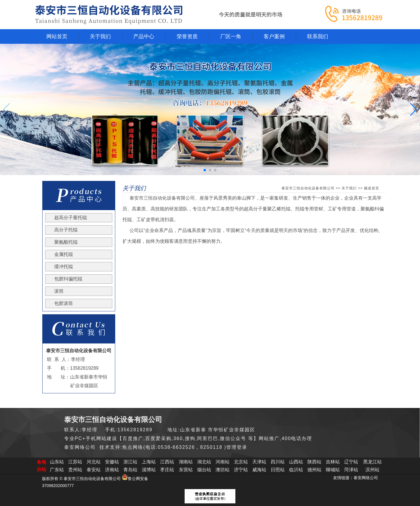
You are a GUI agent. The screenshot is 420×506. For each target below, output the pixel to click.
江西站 (167, 462)
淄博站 (149, 470)
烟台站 (204, 470)
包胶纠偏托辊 (68, 279)
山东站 (57, 462)
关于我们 (349, 188)
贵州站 (75, 470)
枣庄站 (167, 470)
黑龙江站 (372, 462)
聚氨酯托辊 (66, 242)
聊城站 (333, 470)
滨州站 (372, 470)
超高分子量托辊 (71, 218)
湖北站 (204, 462)
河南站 (223, 462)
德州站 (314, 470)
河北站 (94, 462)
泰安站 (94, 470)
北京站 (241, 462)
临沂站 (296, 470)
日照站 (278, 470)
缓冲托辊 (64, 267)
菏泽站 (351, 470)
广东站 (57, 470)
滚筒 (59, 291)
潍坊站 (223, 470)
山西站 (296, 462)
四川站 (278, 462)
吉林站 (333, 462)
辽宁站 (351, 462)
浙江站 (130, 462)
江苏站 (75, 462)
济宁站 (241, 470)
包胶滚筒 (64, 303)
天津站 (259, 462)
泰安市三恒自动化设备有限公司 (308, 188)
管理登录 (237, 447)
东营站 (186, 470)
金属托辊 (64, 254)
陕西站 (314, 462)
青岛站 (130, 470)
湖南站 (186, 462)
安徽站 (112, 462)
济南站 (112, 470)
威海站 (259, 470)
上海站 (149, 462)
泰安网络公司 (366, 478)
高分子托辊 (66, 230)
